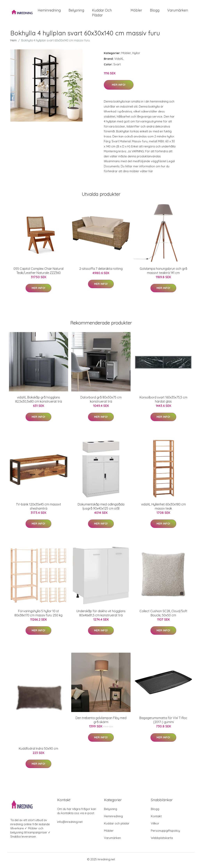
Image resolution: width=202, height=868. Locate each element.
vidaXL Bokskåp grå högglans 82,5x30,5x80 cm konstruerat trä (39, 401)
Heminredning (49, 11)
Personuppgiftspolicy (165, 833)
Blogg (155, 11)
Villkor (155, 825)
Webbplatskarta (162, 840)
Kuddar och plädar (102, 14)
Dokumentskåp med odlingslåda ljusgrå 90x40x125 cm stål (101, 508)
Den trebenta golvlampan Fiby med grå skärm (101, 722)
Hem (13, 42)
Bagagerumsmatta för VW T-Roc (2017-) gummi (163, 722)
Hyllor (136, 55)
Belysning (76, 11)
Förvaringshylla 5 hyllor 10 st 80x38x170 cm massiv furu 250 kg (38, 615)
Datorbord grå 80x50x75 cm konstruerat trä (101, 401)
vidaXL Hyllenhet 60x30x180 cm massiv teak (163, 508)
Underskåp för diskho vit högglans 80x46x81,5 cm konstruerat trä (101, 615)
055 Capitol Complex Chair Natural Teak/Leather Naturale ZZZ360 (38, 273)
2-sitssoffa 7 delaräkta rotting (101, 271)
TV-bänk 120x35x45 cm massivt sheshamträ (39, 508)
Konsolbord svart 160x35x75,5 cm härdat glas (163, 401)
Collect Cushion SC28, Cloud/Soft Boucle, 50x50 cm (163, 615)
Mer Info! (119, 87)
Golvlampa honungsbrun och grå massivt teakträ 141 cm (163, 273)
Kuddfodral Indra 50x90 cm (38, 750)
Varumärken (178, 11)
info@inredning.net (70, 824)
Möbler (136, 11)
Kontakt (156, 818)
